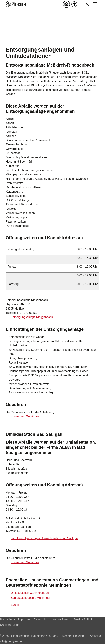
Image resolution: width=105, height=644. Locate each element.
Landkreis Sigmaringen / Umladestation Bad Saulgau (44, 538)
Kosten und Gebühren (25, 416)
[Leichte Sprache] (67, 4)
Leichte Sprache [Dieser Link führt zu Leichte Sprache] (62, 619)
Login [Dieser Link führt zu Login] (16, 625)
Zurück (15, 605)
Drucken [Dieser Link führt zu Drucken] (5, 625)
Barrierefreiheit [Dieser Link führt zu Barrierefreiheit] (83, 619)
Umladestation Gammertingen (30, 593)
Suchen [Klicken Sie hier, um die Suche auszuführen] (88, 4)
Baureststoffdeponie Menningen (31, 598)
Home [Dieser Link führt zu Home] (4, 619)
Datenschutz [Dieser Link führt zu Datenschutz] (42, 619)
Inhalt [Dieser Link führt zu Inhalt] (13, 619)
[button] (81, 4)
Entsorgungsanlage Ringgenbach (32, 317)
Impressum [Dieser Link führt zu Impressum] (25, 619)
